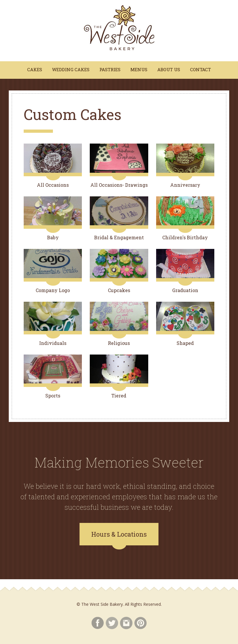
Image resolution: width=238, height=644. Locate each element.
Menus (139, 69)
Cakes (35, 69)
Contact (200, 69)
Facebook (98, 623)
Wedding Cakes (71, 69)
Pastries (110, 69)
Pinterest (140, 623)
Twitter (112, 623)
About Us (169, 69)
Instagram (126, 623)
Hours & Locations (119, 534)
